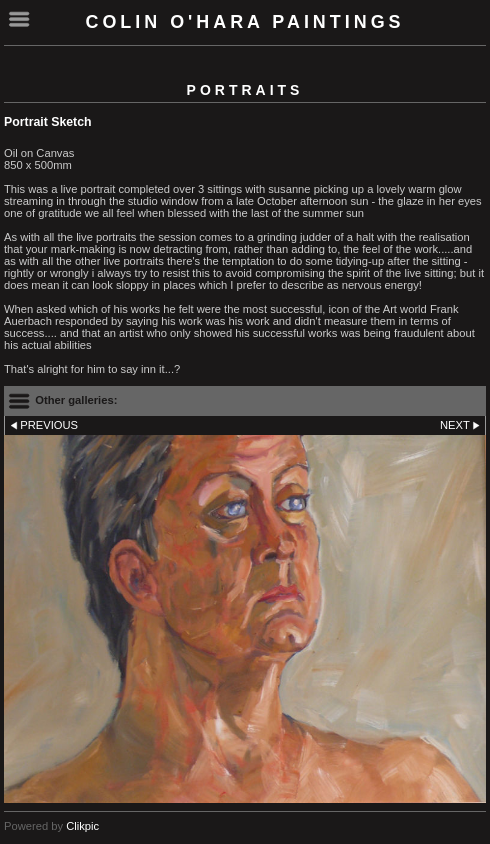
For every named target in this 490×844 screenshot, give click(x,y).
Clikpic (82, 826)
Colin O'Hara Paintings (244, 22)
